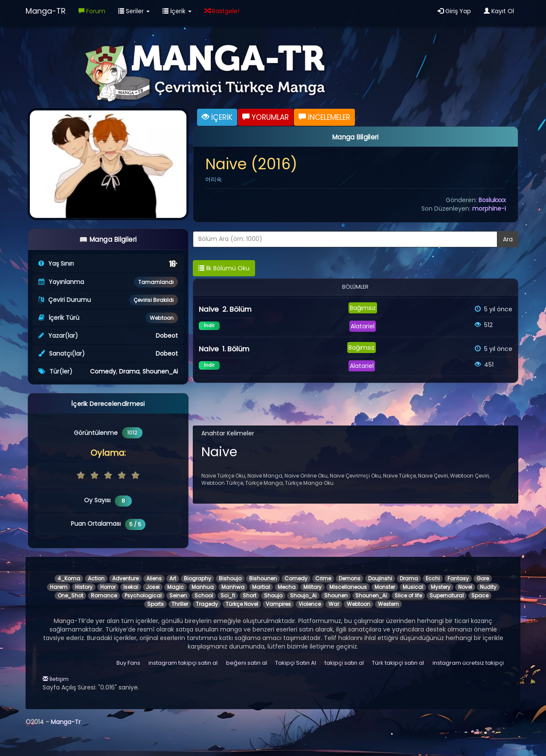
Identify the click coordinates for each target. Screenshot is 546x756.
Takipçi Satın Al (296, 663)
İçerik (177, 11)
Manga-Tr (66, 722)
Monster (385, 587)
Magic (176, 587)
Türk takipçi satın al (398, 663)
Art (173, 578)
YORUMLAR (266, 117)
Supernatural (447, 595)
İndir (209, 325)
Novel (465, 587)
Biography (197, 578)
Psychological (143, 595)
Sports (155, 604)
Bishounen (263, 578)
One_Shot (70, 595)
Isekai (131, 587)
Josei (153, 587)
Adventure (125, 578)
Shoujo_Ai (303, 595)
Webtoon (162, 318)
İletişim (56, 679)
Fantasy (458, 578)
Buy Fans (128, 663)
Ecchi (433, 578)
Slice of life (408, 595)
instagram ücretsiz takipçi (468, 663)
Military (312, 587)
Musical (413, 587)
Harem (59, 587)
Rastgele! (222, 11)
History (84, 587)
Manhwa (233, 587)
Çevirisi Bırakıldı (154, 300)
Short (250, 595)
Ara (508, 239)
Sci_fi (228, 595)
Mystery (441, 587)
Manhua (203, 587)
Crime (323, 578)
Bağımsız (363, 308)
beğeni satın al (247, 663)
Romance (104, 595)
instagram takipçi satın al (183, 663)
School (204, 595)
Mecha (287, 587)
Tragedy (207, 604)
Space (480, 595)
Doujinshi (380, 578)
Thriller (180, 604)
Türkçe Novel (242, 604)
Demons (350, 578)
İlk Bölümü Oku (224, 268)
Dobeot (167, 336)
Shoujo (273, 595)
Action (96, 578)
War (334, 604)
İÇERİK (217, 117)
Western (388, 604)
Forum (92, 11)
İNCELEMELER (324, 117)
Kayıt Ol (499, 11)
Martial (261, 587)
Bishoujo (230, 578)
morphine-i (489, 209)
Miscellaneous (348, 587)
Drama (129, 371)
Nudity (488, 587)
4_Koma (69, 578)
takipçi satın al (344, 663)
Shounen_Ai (160, 371)
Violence (310, 604)
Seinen (178, 595)
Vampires (278, 604)
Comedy (103, 371)
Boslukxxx (492, 200)
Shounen (336, 595)
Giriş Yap (454, 11)
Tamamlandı (156, 282)
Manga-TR (46, 11)
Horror (108, 587)
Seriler (134, 11)
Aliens (154, 578)
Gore (483, 578)
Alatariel (363, 326)
